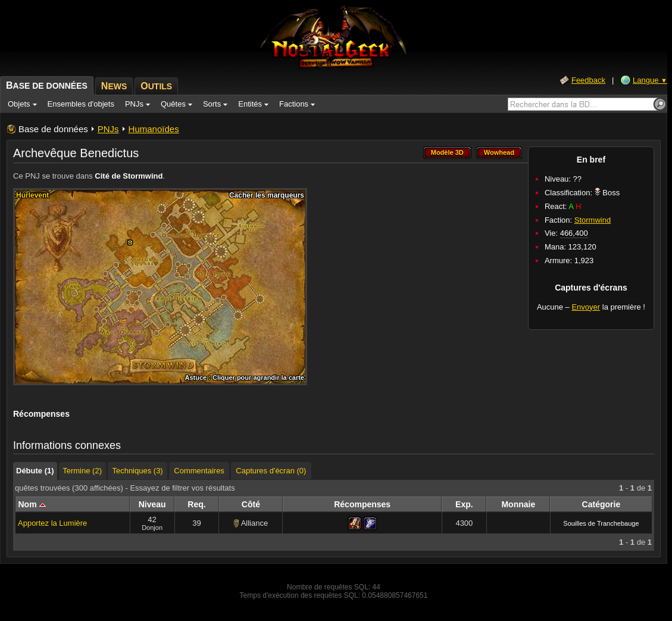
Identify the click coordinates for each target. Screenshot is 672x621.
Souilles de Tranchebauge (601, 523)
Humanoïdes (154, 129)
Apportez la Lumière (52, 523)
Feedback (588, 80)
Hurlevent (32, 195)
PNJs (108, 129)
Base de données (53, 129)
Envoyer (586, 307)
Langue (650, 80)
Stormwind (593, 220)
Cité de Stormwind (129, 176)
